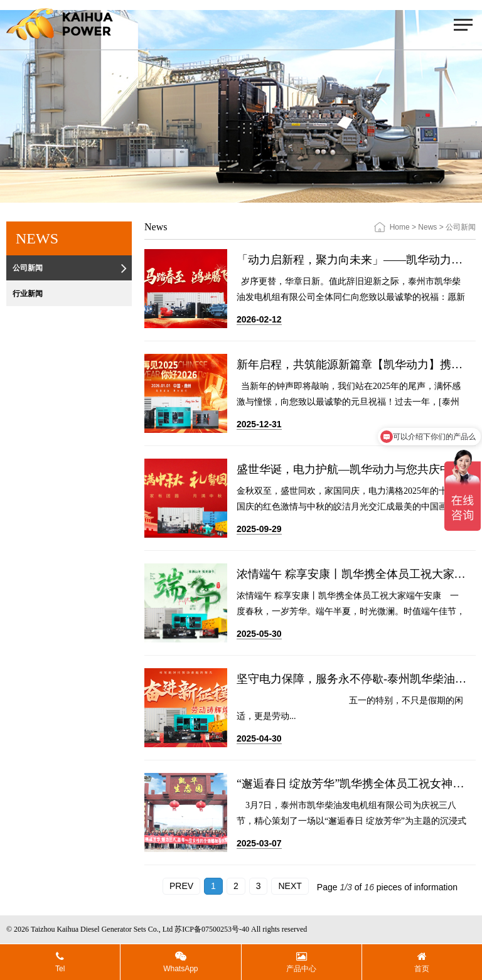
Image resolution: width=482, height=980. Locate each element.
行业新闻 (71, 294)
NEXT (290, 886)
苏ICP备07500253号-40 (212, 929)
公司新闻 (71, 268)
